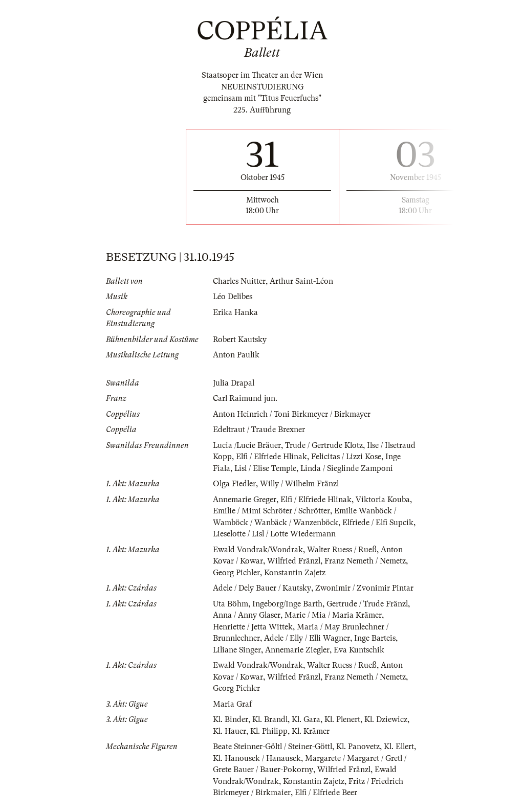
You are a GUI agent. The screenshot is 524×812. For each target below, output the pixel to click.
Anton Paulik (236, 355)
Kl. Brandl (271, 731)
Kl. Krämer (312, 742)
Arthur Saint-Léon (302, 281)
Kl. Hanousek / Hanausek (281, 770)
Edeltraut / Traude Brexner (259, 430)
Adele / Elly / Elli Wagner (309, 650)
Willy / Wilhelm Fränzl (302, 495)
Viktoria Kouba (384, 511)
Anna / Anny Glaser (247, 627)
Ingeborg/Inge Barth (287, 615)
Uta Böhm (231, 615)
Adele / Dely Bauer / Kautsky (262, 600)
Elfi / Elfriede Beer (361, 804)
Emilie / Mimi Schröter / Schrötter (272, 523)
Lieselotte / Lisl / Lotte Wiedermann (276, 546)
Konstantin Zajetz (295, 584)
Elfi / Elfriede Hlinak (305, 457)
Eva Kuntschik (361, 661)
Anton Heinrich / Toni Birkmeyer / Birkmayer (292, 414)
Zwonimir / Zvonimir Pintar (365, 600)
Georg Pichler (237, 584)
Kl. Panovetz (361, 758)
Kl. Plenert (345, 731)
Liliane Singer (238, 661)
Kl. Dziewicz (389, 731)
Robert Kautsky (240, 340)
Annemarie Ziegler (299, 661)
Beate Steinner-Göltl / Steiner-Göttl (274, 758)
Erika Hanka (235, 312)
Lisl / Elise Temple (305, 468)
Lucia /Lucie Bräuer (247, 445)
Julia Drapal (234, 383)
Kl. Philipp (270, 742)
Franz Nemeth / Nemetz (366, 573)
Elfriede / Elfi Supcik (379, 534)
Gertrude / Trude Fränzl (367, 615)
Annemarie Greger (245, 511)
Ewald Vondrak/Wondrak (258, 561)
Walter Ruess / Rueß (343, 561)
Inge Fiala (251, 468)
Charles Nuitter (239, 281)
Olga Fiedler (235, 495)
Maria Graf (232, 715)
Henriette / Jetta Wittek (253, 638)
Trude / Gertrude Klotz (325, 445)
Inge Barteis (378, 650)
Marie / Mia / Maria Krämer (334, 627)
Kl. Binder (231, 731)
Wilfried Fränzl (294, 573)
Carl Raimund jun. (245, 398)
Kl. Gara (308, 731)
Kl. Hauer (230, 742)
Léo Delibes (233, 297)
